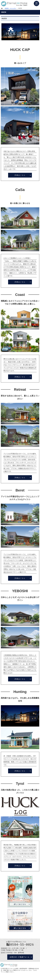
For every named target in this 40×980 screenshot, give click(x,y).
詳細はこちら (20, 175)
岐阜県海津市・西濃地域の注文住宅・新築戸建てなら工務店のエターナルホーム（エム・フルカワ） (20, 970)
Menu (36, 3)
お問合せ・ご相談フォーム (20, 957)
